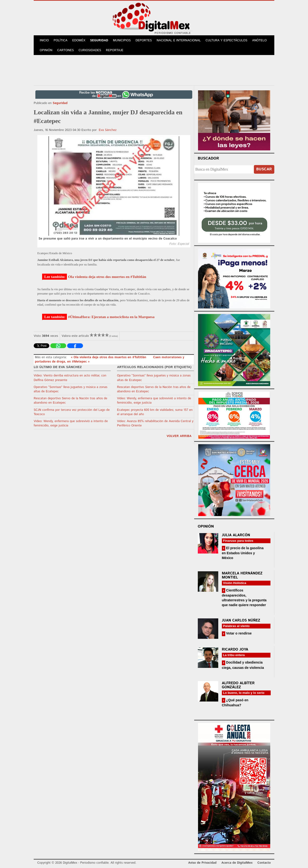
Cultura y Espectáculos (226, 40)
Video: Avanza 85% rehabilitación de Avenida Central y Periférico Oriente (155, 423)
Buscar (264, 169)
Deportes (144, 40)
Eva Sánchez (108, 130)
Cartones (66, 50)
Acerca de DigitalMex (237, 863)
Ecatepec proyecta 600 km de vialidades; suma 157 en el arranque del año (155, 412)
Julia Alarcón (236, 535)
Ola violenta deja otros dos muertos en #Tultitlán (107, 277)
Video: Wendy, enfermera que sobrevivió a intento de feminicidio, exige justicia (71, 423)
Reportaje (115, 50)
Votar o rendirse (238, 633)
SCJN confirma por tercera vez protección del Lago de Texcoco (72, 412)
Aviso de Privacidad (202, 863)
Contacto (264, 863)
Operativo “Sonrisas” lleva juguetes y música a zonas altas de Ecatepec (71, 389)
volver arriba (179, 436)
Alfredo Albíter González (238, 685)
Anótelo (259, 40)
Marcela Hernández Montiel (242, 575)
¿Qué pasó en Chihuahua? (235, 703)
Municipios (122, 40)
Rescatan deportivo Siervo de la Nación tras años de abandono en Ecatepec (71, 401)
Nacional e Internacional (179, 40)
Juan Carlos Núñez (241, 620)
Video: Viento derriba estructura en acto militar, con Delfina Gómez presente (70, 378)
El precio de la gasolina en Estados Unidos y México (243, 553)
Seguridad (99, 40)
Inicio (44, 40)
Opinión (46, 50)
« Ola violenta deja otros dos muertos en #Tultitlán (109, 357)
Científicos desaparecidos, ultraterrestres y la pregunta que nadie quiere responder (244, 598)
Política (61, 40)
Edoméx (79, 40)
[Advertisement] (154, 69)
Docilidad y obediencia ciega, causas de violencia (243, 665)
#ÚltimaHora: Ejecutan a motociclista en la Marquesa (111, 317)
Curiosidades (90, 50)
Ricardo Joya (235, 649)
